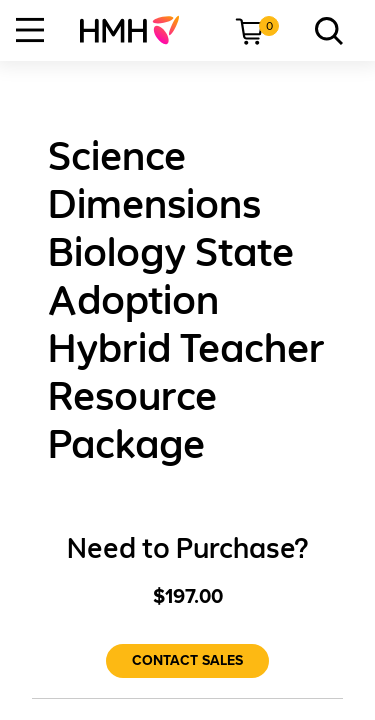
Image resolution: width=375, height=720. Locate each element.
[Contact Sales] (187, 661)
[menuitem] (137, 30)
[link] (137, 30)
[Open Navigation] (30, 30)
